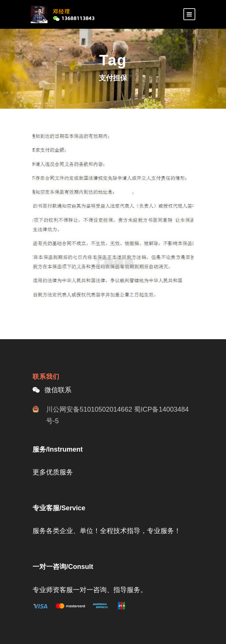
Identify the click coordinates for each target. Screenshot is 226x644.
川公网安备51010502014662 (89, 409)
